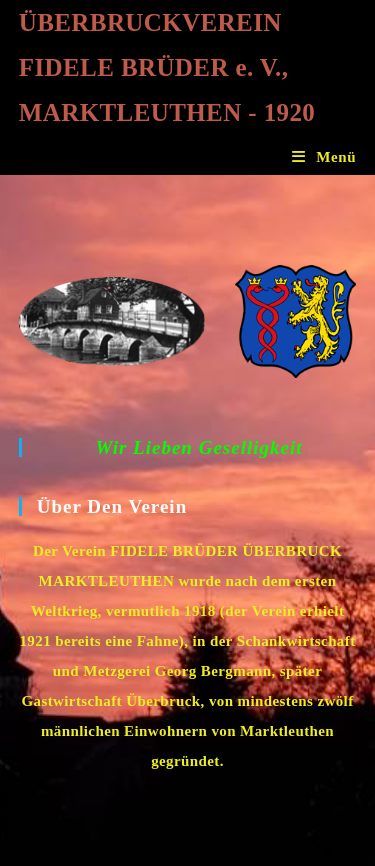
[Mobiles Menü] (324, 157)
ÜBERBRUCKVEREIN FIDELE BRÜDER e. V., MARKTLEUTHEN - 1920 (167, 67)
